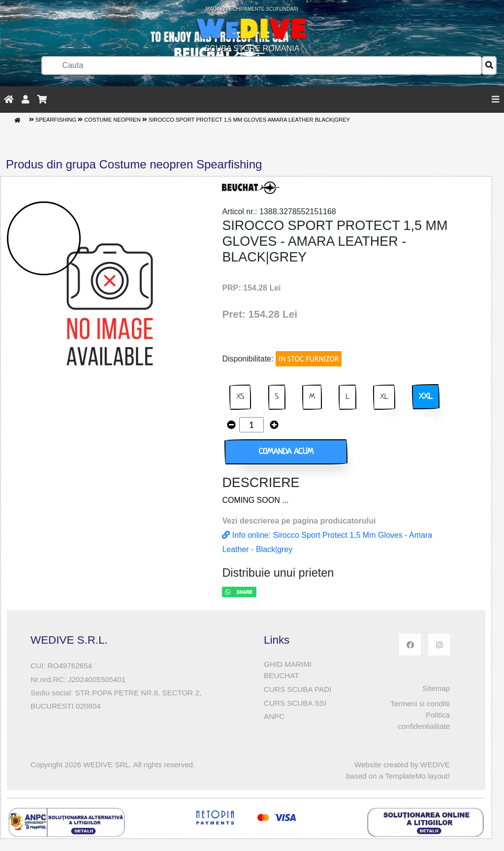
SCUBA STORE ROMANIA (252, 30)
